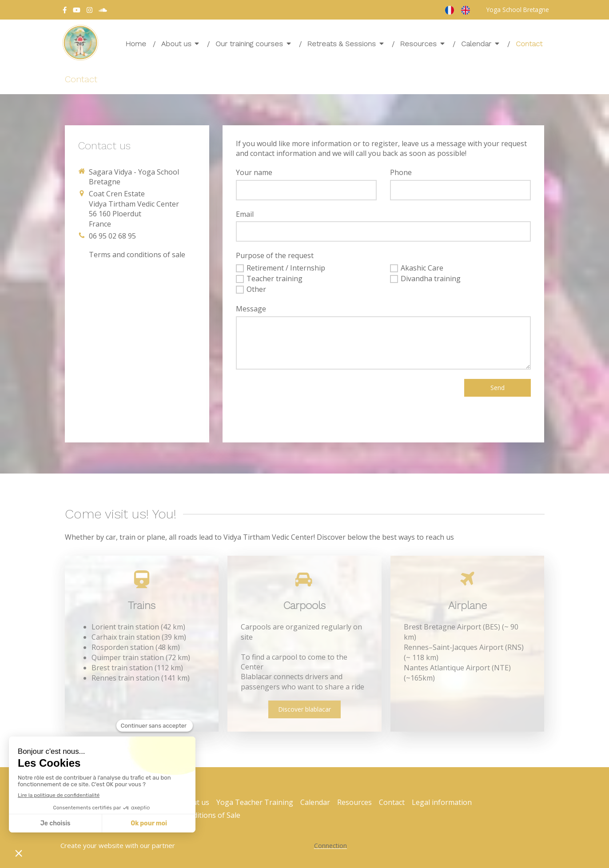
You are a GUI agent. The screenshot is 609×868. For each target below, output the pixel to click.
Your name (254, 172)
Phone (401, 172)
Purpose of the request (275, 255)
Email (245, 214)
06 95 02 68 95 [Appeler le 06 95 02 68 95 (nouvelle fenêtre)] (112, 236)
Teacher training (275, 279)
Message (251, 309)
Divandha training (431, 279)
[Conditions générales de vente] (137, 255)
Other (256, 289)
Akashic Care (422, 268)
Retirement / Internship (286, 268)
